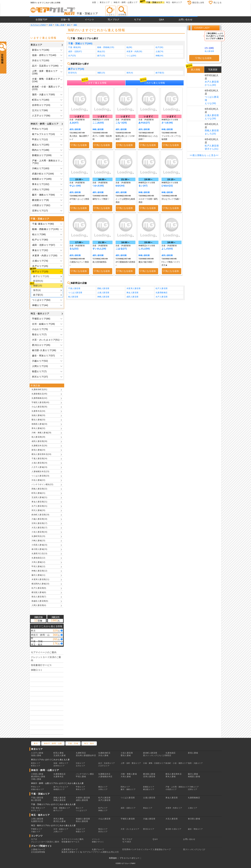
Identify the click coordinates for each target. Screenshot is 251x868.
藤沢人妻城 (193, 774)
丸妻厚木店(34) (38, 411)
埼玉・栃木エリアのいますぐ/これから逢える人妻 (53, 825)
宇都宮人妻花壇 (128, 819)
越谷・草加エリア (195, 829)
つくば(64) (131, 56)
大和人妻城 (126, 777)
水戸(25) (72, 56)
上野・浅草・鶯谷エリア (131, 763)
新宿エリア (36, 763)
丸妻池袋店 (171, 753)
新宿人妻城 (193, 753)
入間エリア (58, 832)
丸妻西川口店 (37, 821)
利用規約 (113, 858)
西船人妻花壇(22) (39, 489)
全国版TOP (41, 20)
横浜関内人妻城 (38, 777)
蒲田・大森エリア (195, 763)
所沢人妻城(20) (38, 510)
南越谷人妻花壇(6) (40, 601)
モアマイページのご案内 (44, 652)
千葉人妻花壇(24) (39, 459)
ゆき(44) (120, 186)
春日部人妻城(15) (39, 549)
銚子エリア (58, 810)
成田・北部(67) (75, 51)
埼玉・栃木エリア (174, 2)
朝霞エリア (81, 832)
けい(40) (209, 48)
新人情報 (196, 70)
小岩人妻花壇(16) (39, 532)
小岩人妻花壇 (127, 753)
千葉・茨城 (73, 743)
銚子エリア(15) (41, 276)
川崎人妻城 (36, 779)
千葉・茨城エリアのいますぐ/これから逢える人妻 (53, 804)
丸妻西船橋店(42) (39, 398)
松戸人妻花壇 (162, 288)
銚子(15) (101, 56)
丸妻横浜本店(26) (39, 446)
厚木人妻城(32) (38, 428)
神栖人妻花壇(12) (39, 571)
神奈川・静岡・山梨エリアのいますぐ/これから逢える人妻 (57, 783)
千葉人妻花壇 (74, 288)
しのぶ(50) (144, 249)
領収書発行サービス (41, 665)
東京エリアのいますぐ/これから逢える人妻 (50, 760)
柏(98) (129, 47)
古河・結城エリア (61, 829)
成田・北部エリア (128, 808)
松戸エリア (103, 808)
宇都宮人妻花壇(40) (40, 402)
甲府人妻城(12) (38, 566)
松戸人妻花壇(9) (39, 588)
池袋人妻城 (36, 755)
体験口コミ (37, 670)
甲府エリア (81, 787)
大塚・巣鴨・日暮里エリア (154, 763)
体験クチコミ (98, 842)
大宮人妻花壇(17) (39, 528)
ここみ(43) (98, 123)
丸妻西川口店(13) (39, 554)
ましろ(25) (210, 134)
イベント (89, 20)
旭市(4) (37, 290)
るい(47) (143, 186)
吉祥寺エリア (59, 766)
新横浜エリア (149, 787)
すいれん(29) (99, 249)
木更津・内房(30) (134, 51)
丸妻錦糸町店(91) (39, 389)
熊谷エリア (103, 829)
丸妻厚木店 (59, 777)
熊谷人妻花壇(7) (39, 597)
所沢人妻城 (59, 819)
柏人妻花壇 (73, 297)
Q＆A (155, 839)
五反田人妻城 (59, 755)
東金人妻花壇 (132, 293)
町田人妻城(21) (38, 493)
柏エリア (80, 808)
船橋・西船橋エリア (62, 808)
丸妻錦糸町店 (104, 753)
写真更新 (213, 70)
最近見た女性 (198, 3)
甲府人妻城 (81, 777)
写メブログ (114, 20)
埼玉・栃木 (89, 743)
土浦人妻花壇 (103, 293)
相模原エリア (59, 789)
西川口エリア (149, 829)
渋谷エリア (81, 763)
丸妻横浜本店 (104, 774)
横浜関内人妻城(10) (40, 584)
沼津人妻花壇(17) (39, 523)
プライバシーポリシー (130, 858)
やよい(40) (75, 186)
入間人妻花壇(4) (39, 605)
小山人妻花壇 (104, 819)
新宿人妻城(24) (38, 450)
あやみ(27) (144, 123)
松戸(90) (159, 47)
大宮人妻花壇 (172, 819)
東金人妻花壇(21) (39, 502)
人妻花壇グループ (69, 849)
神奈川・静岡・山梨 (53, 743)
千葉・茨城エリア (154, 2)
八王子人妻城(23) (39, 467)
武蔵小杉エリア (38, 789)
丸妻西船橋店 (162, 293)
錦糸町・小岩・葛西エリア (177, 763)
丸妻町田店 (81, 753)
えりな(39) (210, 103)
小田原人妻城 (37, 774)
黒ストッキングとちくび (194, 849)
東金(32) (101, 51)
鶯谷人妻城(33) (38, 420)
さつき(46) (167, 123)
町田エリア (36, 766)
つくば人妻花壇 (75, 293)
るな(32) (74, 249)
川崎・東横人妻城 (129, 774)
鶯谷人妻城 (126, 755)
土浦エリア (193, 808)
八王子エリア (104, 766)
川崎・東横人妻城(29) (41, 433)
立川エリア (81, 766)
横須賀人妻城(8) (39, 592)
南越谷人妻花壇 (83, 819)
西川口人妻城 (59, 821)
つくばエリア (81, 810)
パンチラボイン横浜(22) (42, 484)
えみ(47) (74, 123)
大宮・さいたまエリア (130, 829)
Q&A (161, 20)
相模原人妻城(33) (39, 424)
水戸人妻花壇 (162, 297)
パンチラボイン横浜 (85, 774)
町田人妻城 (59, 753)
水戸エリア (36, 810)
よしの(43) (167, 249)
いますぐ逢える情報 (96, 83)
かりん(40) (210, 85)
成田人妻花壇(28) (39, 441)
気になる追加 (80, 145)
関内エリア (125, 787)
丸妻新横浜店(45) (39, 394)
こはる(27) (121, 249)
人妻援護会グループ (162, 849)
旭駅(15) (38, 286)
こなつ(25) (121, 123)
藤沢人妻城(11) (38, 575)
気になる (218, 3)
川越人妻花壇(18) (39, 519)
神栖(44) (159, 56)
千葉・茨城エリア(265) (80, 43)
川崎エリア (194, 787)
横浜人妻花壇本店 (174, 774)
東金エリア (148, 808)
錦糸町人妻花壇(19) (40, 515)
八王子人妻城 (37, 753)
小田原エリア (171, 789)
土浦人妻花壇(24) (39, 463)
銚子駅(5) (38, 295)
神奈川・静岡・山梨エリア (126, 2)
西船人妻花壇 (103, 288)
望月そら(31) (212, 149)
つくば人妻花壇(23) (40, 476)
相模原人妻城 (194, 777)
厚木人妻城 (171, 777)
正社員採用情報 (38, 852)
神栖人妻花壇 (98, 129)
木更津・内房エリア (174, 808)
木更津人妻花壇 (134, 288)
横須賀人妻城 (149, 774)
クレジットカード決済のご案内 (46, 659)
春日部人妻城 (194, 819)
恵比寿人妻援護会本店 (86, 755)
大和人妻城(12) (38, 562)
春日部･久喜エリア (173, 829)
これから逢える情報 (155, 83)
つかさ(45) (98, 186)
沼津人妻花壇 (149, 777)
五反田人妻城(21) (39, 497)
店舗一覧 (65, 20)
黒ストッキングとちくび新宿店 (157, 755)
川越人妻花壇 (149, 819)
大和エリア (103, 789)
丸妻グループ (98, 849)
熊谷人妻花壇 (82, 821)
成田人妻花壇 (75, 129)
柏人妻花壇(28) (38, 437)
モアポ (138, 20)
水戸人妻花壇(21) (39, 506)
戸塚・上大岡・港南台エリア (178, 787)
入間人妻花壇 (37, 819)
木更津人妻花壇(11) (40, 579)
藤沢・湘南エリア (128, 789)
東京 (36, 743)
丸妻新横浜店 (59, 774)
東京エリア (105, 2)
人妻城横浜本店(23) (40, 471)
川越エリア (36, 832)
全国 (94, 2)
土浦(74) (159, 51)
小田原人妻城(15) (39, 545)
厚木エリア (81, 789)
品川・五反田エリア (107, 763)
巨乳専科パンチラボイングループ (137, 849)
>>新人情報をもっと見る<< (204, 155)
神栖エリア (103, 810)
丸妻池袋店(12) (38, 558)
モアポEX (127, 842)
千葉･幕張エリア (38, 808)
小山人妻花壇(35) (39, 407)
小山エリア (81, 829)
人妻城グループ (38, 849)
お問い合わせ (186, 20)
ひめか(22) (167, 186)
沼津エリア (193, 789)
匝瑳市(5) (38, 281)
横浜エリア (103, 787)
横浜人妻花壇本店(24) (41, 454)
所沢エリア (103, 832)
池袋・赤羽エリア (61, 763)
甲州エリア (36, 787)
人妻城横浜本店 (105, 777)
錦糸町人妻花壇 (150, 753)
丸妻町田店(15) (38, 536)
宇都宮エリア (37, 829)
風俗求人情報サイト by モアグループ (78, 852)
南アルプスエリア (61, 787)
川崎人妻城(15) (38, 541)
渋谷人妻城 (103, 755)
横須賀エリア (149, 789)
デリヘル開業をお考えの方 (107, 852)
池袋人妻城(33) (38, 415)
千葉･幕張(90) (75, 47)
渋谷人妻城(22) (38, 480)
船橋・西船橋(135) (106, 47)
